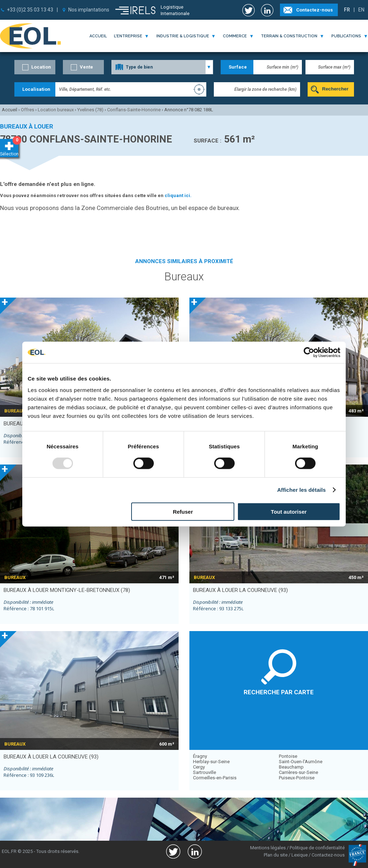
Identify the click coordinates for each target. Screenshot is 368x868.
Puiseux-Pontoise (297, 778)
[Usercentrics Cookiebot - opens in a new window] (309, 353)
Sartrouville (204, 772)
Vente (86, 67)
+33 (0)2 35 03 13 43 (30, 10)
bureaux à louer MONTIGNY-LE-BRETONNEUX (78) (67, 590)
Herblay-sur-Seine (211, 762)
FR (347, 10)
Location (41, 67)
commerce (235, 36)
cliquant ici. (178, 195)
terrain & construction (289, 36)
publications (346, 36)
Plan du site (276, 855)
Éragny (200, 756)
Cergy (199, 767)
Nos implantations (89, 10)
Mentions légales (268, 848)
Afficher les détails (301, 490)
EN (361, 10)
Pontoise (288, 756)
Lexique (300, 855)
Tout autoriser (289, 511)
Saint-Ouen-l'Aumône (301, 762)
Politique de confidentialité (317, 848)
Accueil (98, 36)
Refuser (183, 511)
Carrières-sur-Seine (298, 772)
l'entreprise (128, 36)
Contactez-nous (314, 10)
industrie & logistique (183, 36)
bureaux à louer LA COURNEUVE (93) (240, 590)
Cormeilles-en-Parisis (215, 778)
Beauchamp (291, 767)
